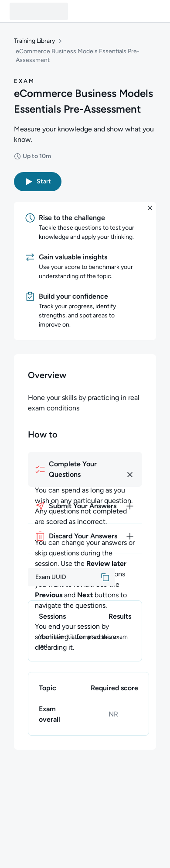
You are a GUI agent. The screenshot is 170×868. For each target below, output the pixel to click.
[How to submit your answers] (85, 506)
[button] (38, 182)
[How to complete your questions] (85, 469)
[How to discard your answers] (85, 536)
